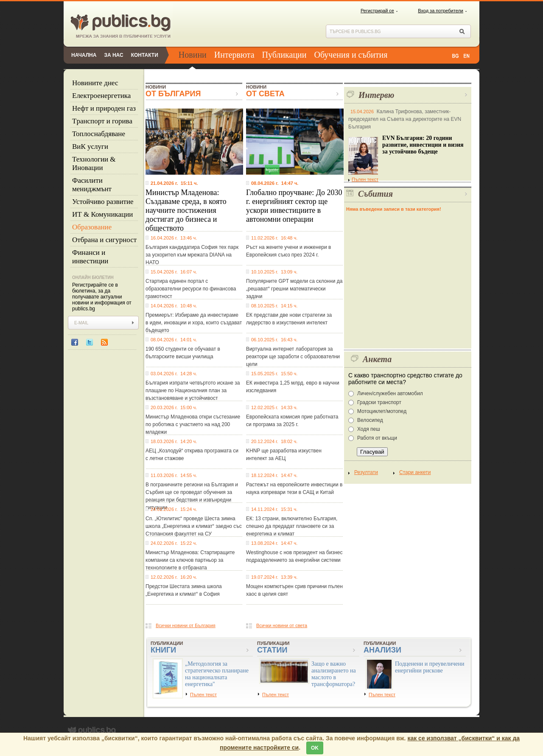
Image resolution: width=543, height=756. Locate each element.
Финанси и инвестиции (90, 257)
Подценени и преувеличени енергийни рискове (430, 667)
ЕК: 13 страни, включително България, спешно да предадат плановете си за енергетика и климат (292, 526)
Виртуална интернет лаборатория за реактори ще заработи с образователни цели (293, 357)
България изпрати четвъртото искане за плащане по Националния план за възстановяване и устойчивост (193, 391)
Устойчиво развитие (103, 202)
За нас (113, 55)
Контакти (145, 55)
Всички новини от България (186, 625)
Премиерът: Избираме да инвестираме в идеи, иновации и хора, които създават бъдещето (194, 323)
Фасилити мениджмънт (92, 185)
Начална (84, 55)
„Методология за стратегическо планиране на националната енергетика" (217, 674)
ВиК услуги (90, 146)
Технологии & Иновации (94, 163)
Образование (92, 227)
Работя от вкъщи (377, 438)
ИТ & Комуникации (102, 214)
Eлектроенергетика (101, 96)
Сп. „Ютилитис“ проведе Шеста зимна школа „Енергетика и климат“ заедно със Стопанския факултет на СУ (194, 526)
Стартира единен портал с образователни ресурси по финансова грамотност (191, 289)
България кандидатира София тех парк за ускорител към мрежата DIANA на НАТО (192, 255)
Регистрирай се (377, 11)
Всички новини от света (282, 625)
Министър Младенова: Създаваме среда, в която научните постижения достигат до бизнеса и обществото (186, 210)
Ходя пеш (369, 429)
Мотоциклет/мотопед (382, 411)
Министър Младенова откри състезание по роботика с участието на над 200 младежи (193, 424)
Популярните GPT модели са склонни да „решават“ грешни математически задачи (294, 289)
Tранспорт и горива (102, 121)
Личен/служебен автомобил (390, 393)
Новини (193, 55)
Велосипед (370, 420)
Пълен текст (363, 179)
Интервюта (234, 55)
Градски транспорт (379, 402)
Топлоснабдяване (99, 134)
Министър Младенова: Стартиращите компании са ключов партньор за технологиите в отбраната (190, 560)
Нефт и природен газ (104, 108)
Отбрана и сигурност (104, 240)
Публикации (284, 55)
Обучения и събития (351, 55)
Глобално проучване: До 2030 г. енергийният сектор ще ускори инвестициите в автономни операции (294, 206)
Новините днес (95, 83)
